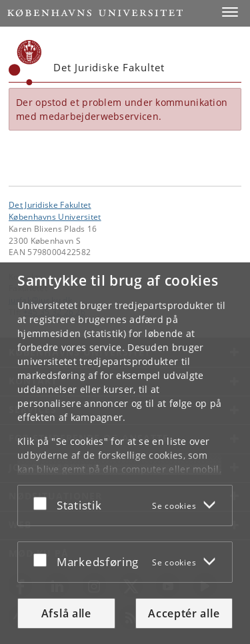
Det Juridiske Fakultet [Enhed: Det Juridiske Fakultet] (50, 204)
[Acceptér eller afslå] (43, 503)
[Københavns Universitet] (25, 63)
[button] (230, 12)
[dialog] (125, 453)
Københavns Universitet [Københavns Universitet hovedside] (55, 216)
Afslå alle (66, 613)
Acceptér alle (184, 613)
